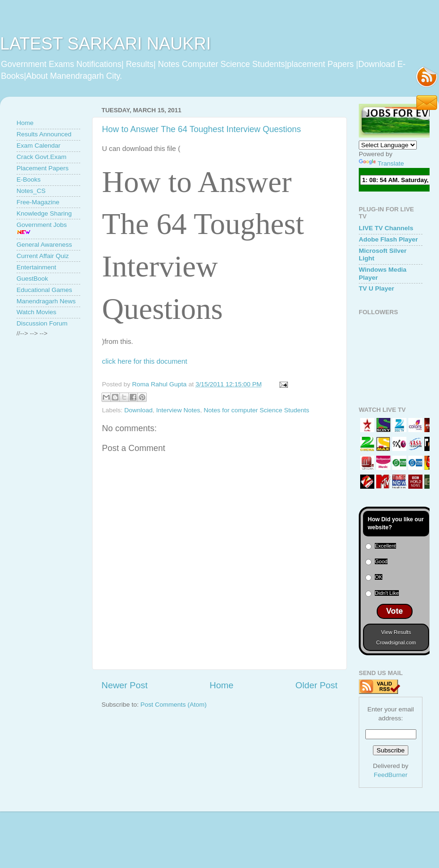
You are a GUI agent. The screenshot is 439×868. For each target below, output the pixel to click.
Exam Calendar (38, 146)
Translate (381, 163)
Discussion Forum (42, 323)
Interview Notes (178, 410)
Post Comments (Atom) (174, 705)
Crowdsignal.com (396, 643)
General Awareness (44, 245)
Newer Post (125, 685)
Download (138, 410)
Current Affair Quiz (43, 256)
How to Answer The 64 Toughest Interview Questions (202, 129)
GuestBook (32, 279)
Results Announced (44, 134)
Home (221, 685)
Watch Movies (36, 312)
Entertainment (36, 267)
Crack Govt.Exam (42, 157)
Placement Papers (42, 168)
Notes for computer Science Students (256, 410)
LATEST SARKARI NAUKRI (106, 44)
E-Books (29, 179)
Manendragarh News (46, 301)
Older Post (317, 685)
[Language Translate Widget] (388, 145)
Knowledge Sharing (44, 213)
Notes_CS (31, 191)
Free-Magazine (38, 202)
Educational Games (44, 290)
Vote (395, 611)
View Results (396, 632)
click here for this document (145, 361)
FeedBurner (391, 775)
